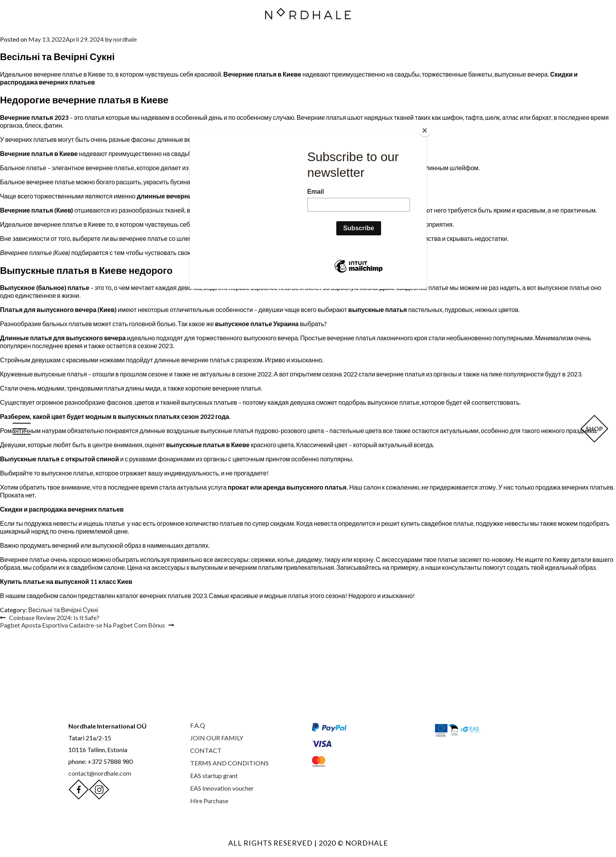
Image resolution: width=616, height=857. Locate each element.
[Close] (425, 130)
